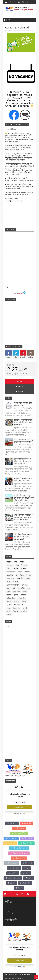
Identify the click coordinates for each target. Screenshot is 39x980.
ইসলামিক (15, 582)
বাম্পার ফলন (16, 592)
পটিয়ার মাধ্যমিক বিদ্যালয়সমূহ (19, 853)
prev (6, 287)
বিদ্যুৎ (8, 582)
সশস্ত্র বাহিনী (21, 588)
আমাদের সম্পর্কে (12, 823)
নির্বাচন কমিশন (11, 598)
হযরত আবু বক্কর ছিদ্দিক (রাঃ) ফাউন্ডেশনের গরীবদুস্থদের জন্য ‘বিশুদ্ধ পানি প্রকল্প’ (23, 461)
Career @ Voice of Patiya (17, 29)
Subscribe (19, 807)
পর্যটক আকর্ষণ (10, 843)
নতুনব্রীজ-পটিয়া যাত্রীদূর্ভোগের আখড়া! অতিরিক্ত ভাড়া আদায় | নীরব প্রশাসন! (24, 422)
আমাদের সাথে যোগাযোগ (13, 878)
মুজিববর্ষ (9, 605)
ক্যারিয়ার (16, 602)
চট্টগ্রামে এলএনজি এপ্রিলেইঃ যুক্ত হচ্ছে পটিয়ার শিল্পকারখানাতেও (24, 441)
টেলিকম (23, 595)
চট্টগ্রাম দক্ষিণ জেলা (21, 565)
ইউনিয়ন (16, 569)
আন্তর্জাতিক (10, 575)
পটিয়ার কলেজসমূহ (19, 858)
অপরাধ (20, 572)
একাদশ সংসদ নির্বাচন (13, 585)
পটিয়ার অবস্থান (19, 828)
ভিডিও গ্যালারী (27, 863)
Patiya (11, 365)
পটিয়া (16, 562)
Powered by (19, 813)
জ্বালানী (9, 611)
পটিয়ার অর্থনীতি (27, 838)
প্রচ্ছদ (26, 868)
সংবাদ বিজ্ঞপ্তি (20, 575)
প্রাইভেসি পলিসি (25, 883)
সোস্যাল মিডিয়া (19, 605)
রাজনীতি (23, 569)
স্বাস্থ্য (28, 588)
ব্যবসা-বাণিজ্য (11, 578)
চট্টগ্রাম (8, 569)
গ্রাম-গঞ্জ (25, 585)
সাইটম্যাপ (11, 883)
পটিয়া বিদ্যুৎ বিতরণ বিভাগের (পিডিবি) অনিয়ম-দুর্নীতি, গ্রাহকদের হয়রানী (23, 537)
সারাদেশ (9, 562)
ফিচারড (28, 575)
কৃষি (14, 588)
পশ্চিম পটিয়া (22, 598)
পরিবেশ (24, 602)
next (8, 287)
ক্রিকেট (25, 608)
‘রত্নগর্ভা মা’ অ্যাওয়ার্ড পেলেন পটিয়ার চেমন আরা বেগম (23, 480)
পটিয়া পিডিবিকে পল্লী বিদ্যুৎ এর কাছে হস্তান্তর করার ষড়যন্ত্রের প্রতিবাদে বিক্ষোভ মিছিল (24, 517)
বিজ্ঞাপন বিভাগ (14, 868)
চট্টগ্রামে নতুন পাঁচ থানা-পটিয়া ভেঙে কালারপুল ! (23, 404)
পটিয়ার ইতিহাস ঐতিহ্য (19, 833)
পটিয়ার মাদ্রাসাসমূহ (11, 863)
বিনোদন (15, 611)
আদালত (9, 595)
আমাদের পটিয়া (26, 823)
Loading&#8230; (22, 692)
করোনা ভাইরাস (11, 572)
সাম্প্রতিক (29, 878)
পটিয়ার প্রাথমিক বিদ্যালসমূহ (19, 848)
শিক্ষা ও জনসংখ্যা (11, 838)
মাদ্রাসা (25, 592)
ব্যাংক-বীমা (24, 611)
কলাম (8, 588)
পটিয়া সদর (10, 565)
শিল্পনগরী (9, 615)
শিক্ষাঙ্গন (27, 572)
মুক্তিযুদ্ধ (16, 595)
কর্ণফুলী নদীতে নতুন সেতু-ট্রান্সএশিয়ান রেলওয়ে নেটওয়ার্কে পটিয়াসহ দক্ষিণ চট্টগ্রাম (24, 498)
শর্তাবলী (19, 888)
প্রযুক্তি (8, 592)
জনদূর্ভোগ (20, 578)
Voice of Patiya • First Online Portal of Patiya (18, 975)
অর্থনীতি (9, 602)
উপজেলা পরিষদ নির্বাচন (13, 608)
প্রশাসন (28, 578)
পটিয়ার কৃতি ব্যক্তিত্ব (26, 843)
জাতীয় (22, 562)
